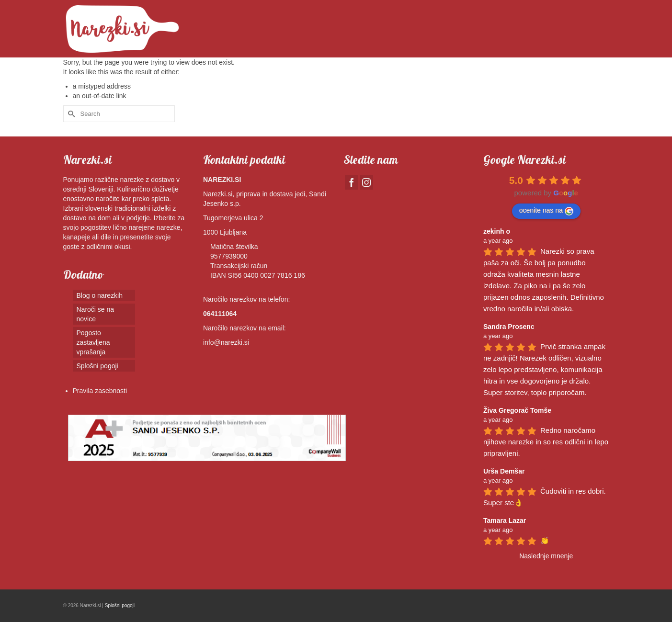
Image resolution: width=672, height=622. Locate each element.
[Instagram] (366, 182)
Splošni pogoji (120, 605)
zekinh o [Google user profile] (497, 231)
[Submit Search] (70, 114)
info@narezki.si (226, 342)
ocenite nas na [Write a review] (546, 211)
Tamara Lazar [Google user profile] (505, 520)
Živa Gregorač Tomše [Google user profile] (517, 410)
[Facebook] (352, 182)
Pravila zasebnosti (100, 391)
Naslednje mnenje (546, 556)
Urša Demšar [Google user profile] (504, 471)
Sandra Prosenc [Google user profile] (509, 327)
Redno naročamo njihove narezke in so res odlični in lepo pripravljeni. (547, 442)
